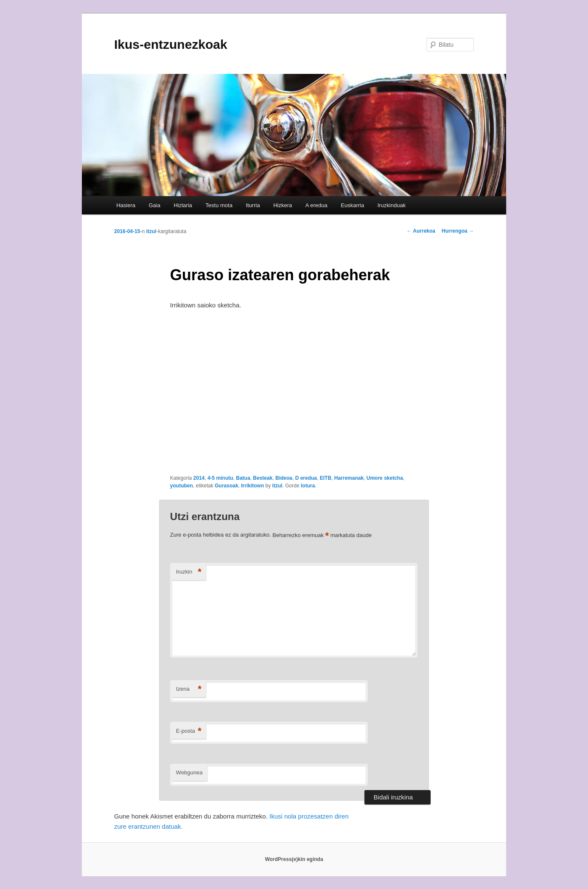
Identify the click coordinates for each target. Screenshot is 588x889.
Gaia (154, 205)
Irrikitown (252, 486)
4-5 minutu (220, 478)
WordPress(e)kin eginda (294, 859)
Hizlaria (183, 205)
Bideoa (284, 478)
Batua (243, 478)
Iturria (253, 205)
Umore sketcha (385, 478)
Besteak (263, 478)
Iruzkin (189, 572)
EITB (326, 478)
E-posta (189, 731)
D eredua (306, 478)
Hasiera (126, 205)
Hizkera (283, 205)
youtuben (182, 486)
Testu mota (219, 205)
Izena (189, 689)
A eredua (316, 205)
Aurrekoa (421, 231)
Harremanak (349, 478)
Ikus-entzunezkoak (171, 44)
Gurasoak (226, 486)
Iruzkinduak (392, 205)
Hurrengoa (458, 231)
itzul (151, 231)
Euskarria (352, 205)
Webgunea (189, 772)
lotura (308, 486)
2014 (199, 478)
